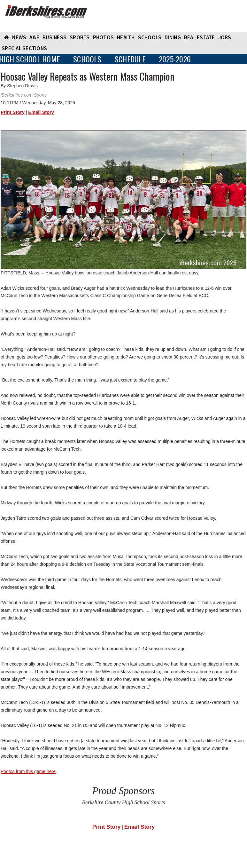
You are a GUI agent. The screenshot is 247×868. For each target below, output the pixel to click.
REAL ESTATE (200, 37)
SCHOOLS (150, 37)
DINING (173, 37)
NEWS (19, 37)
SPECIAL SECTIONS (24, 48)
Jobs (225, 37)
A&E (34, 37)
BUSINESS (54, 37)
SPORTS (80, 37)
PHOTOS (104, 37)
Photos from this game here (28, 771)
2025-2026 (175, 59)
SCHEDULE (130, 59)
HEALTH (126, 37)
